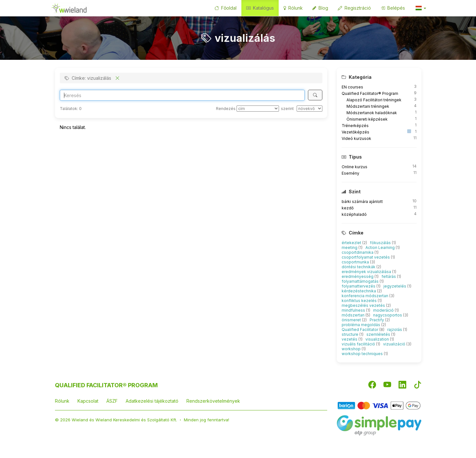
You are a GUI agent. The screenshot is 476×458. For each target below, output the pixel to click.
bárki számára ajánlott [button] (362, 202)
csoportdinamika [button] (358, 252)
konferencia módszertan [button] (365, 296)
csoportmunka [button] (356, 262)
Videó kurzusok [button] (356, 138)
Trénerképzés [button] (355, 126)
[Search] (182, 95)
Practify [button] (377, 320)
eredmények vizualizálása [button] (367, 272)
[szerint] (310, 109)
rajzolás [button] (395, 330)
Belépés (393, 8)
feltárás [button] (389, 276)
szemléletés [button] (379, 334)
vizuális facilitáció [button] (359, 344)
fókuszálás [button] (381, 243)
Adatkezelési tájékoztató (152, 401)
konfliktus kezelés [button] (360, 301)
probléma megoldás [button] (361, 325)
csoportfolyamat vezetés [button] (366, 257)
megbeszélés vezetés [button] (364, 305)
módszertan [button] (354, 315)
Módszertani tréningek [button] (368, 106)
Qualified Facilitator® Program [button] (370, 93)
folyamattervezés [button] (359, 286)
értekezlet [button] (352, 243)
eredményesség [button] (358, 276)
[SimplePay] (379, 425)
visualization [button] (378, 339)
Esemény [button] (350, 173)
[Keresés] (315, 95)
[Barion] (379, 405)
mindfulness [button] (354, 310)
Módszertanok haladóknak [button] (372, 113)
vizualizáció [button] (395, 344)
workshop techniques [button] (363, 354)
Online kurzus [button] (355, 167)
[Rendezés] (258, 109)
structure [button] (350, 334)
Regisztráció (354, 8)
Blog (320, 8)
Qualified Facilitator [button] (360, 330)
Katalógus (260, 8)
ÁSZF (112, 401)
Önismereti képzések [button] (367, 119)
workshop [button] (352, 349)
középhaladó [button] (354, 214)
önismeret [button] (352, 320)
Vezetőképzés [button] (355, 132)
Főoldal (225, 8)
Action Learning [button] (381, 247)
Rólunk (293, 8)
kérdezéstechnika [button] (359, 291)
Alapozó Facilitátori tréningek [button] (374, 100)
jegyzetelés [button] (395, 286)
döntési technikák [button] (359, 267)
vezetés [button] (350, 339)
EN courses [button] (352, 87)
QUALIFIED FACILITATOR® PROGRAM (106, 385)
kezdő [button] (348, 208)
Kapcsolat (88, 401)
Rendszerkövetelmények (213, 401)
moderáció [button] (384, 310)
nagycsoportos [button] (388, 315)
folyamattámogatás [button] (361, 281)
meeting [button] (350, 247)
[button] (420, 8)
